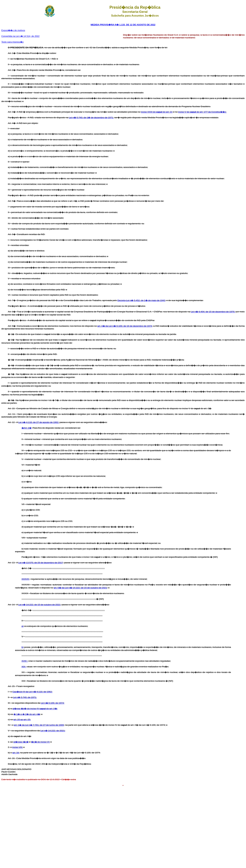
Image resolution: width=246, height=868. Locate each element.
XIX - (24, 667)
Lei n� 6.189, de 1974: (53, 703)
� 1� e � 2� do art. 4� (27, 714)
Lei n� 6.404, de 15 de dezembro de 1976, (213, 312)
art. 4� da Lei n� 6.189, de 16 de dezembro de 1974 (125, 326)
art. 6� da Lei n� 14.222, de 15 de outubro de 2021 (80, 588)
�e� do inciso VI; (40, 742)
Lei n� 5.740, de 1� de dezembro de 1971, (91, 118)
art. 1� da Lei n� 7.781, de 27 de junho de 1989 (39, 725)
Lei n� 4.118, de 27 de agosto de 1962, (39, 422)
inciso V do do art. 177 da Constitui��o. (202, 112)
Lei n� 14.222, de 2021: (53, 731)
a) (23, 626)
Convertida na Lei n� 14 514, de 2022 (20, 36)
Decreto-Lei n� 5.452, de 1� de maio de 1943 (141, 300)
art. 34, (16, 753)
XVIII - (25, 661)
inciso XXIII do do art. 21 (157, 112)
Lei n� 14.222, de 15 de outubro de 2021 (39, 605)
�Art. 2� (26, 428)
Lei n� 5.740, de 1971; (25, 697)
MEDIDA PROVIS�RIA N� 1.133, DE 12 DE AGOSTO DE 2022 (123, 25)
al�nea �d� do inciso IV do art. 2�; (35, 709)
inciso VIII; (18, 747)
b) (23, 647)
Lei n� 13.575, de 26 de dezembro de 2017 (41, 563)
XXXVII (26, 579)
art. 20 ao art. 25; (22, 720)
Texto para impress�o (12, 42)
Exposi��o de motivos (13, 30)
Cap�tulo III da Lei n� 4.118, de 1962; (32, 692)
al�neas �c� (21, 742)
